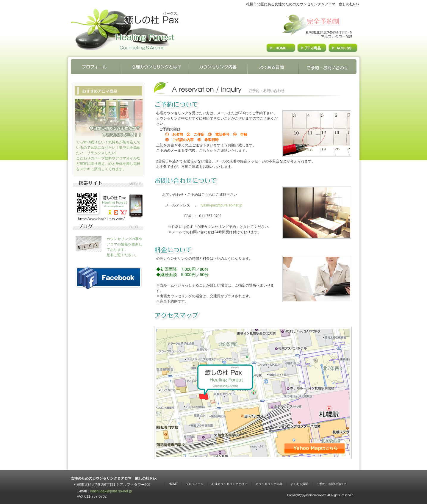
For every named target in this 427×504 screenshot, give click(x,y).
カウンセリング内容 (269, 484)
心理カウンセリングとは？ (229, 484)
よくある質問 (299, 484)
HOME (173, 484)
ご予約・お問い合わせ (331, 484)
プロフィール (195, 484)
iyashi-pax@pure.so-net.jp (222, 205)
